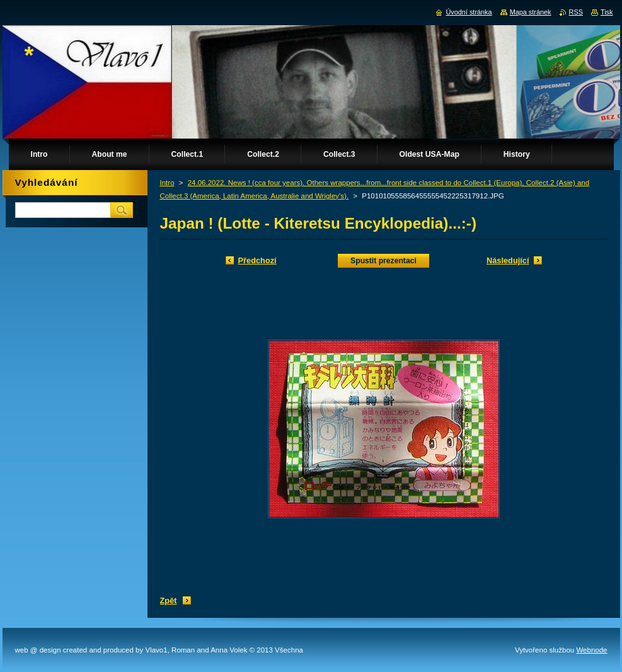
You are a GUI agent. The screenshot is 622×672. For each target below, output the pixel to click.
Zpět (169, 601)
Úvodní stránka (469, 12)
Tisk (607, 12)
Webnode (591, 650)
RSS (576, 12)
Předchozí (257, 260)
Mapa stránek (531, 12)
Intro (167, 183)
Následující (508, 260)
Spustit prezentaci (383, 261)
